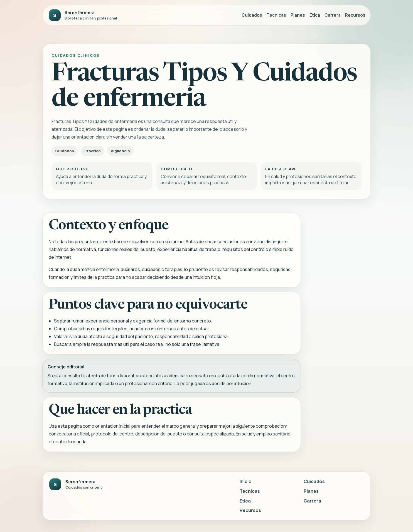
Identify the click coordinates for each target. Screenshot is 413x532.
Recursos (355, 15)
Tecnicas (276, 15)
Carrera (333, 15)
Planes (298, 15)
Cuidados (252, 15)
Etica (315, 15)
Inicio (246, 481)
